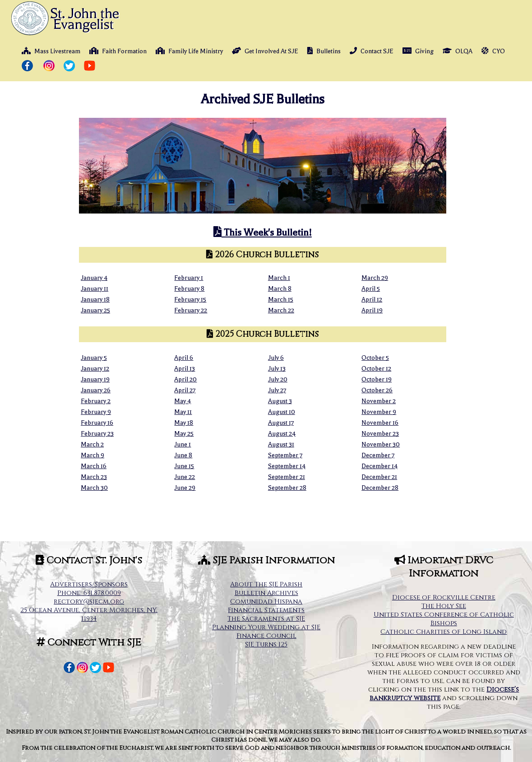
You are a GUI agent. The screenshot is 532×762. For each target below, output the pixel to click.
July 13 (277, 369)
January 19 (95, 379)
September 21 (287, 477)
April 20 (185, 379)
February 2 (96, 401)
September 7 (285, 455)
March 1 (279, 278)
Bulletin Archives (266, 593)
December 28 (380, 488)
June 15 (184, 466)
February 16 (97, 423)
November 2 (379, 401)
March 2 (92, 444)
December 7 (378, 455)
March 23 (94, 477)
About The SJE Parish (266, 584)
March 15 (281, 300)
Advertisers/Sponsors (89, 584)
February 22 (191, 310)
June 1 (183, 444)
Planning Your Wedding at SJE (266, 627)
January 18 (95, 300)
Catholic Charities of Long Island (444, 632)
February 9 (96, 412)
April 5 (371, 289)
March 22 (281, 310)
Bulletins (324, 51)
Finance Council (266, 636)
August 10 (282, 412)
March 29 (375, 278)
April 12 (372, 300)
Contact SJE (372, 51)
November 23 (380, 434)
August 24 (282, 434)
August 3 (280, 401)
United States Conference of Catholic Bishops (444, 619)
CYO (493, 51)
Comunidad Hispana (266, 602)
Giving (418, 51)
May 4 (183, 401)
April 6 (184, 358)
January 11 (95, 289)
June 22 (185, 477)
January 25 (95, 310)
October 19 (377, 379)
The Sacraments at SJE (266, 619)
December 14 (379, 466)
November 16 (380, 423)
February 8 (189, 289)
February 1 (189, 278)
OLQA (458, 51)
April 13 (185, 369)
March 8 (280, 289)
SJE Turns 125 (266, 644)
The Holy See (444, 606)
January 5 (94, 358)
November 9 (379, 412)
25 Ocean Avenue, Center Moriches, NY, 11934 (89, 614)
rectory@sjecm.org (89, 602)
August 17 (281, 423)
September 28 (287, 488)
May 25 (184, 434)
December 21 (379, 477)
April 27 (185, 390)
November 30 (381, 444)
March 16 (94, 466)
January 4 (94, 278)
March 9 (93, 455)
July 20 (278, 379)
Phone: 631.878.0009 (89, 593)
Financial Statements (266, 610)
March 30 (94, 488)
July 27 (277, 390)
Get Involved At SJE (265, 51)
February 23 (97, 434)
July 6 (276, 358)
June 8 (183, 455)
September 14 (287, 466)
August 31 (281, 444)
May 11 (183, 412)
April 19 (372, 310)
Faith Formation (118, 51)
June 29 (185, 488)
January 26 (96, 390)
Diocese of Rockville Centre (444, 597)
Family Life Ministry (189, 51)
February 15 (190, 300)
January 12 (95, 369)
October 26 (377, 390)
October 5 (375, 358)
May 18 (184, 423)
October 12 (376, 369)
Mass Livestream (51, 51)
